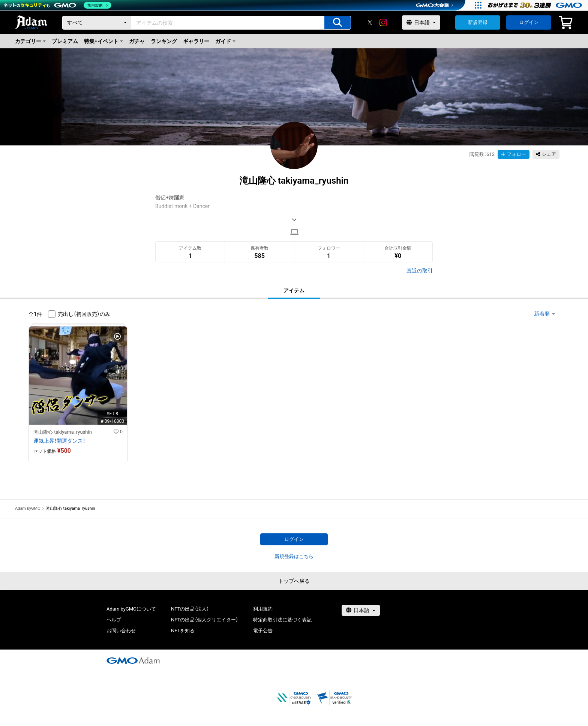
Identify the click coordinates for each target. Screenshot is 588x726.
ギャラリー (196, 41)
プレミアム (65, 41)
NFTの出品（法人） (190, 609)
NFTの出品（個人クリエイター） (205, 620)
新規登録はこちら (294, 556)
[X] (370, 22)
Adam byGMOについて (131, 609)
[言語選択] (421, 22)
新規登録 (478, 22)
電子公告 (263, 631)
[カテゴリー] (97, 23)
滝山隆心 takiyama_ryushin (63, 432)
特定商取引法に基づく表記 (282, 620)
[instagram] (383, 22)
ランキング (164, 41)
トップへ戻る (294, 581)
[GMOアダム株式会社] (133, 660)
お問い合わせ (121, 631)
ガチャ (137, 41)
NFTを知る (183, 631)
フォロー (514, 154)
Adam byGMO (28, 508)
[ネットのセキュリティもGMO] (58, 5)
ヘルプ (114, 620)
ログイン (529, 22)
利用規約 (263, 609)
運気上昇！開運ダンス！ (59, 441)
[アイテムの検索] (337, 23)
